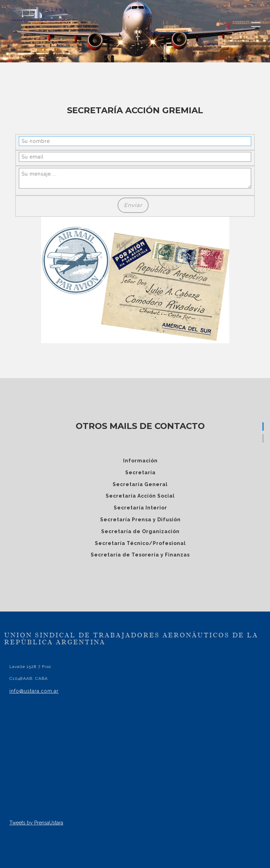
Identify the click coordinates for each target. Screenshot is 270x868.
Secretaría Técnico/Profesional (140, 543)
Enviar (133, 205)
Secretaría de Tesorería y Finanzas (140, 555)
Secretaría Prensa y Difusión (140, 520)
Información (140, 461)
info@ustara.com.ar (34, 691)
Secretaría (140, 473)
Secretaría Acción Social (140, 496)
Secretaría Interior (140, 508)
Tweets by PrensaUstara (36, 823)
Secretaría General (140, 484)
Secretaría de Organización (140, 531)
